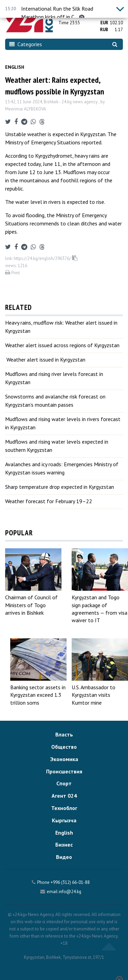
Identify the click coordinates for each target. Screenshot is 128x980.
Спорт (64, 783)
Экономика (64, 759)
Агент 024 (64, 796)
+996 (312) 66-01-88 (70, 882)
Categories (26, 44)
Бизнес (64, 845)
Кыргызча (64, 820)
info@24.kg (70, 892)
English (15, 67)
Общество (64, 747)
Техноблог (64, 808)
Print (12, 273)
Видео (64, 857)
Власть (64, 734)
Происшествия (64, 771)
